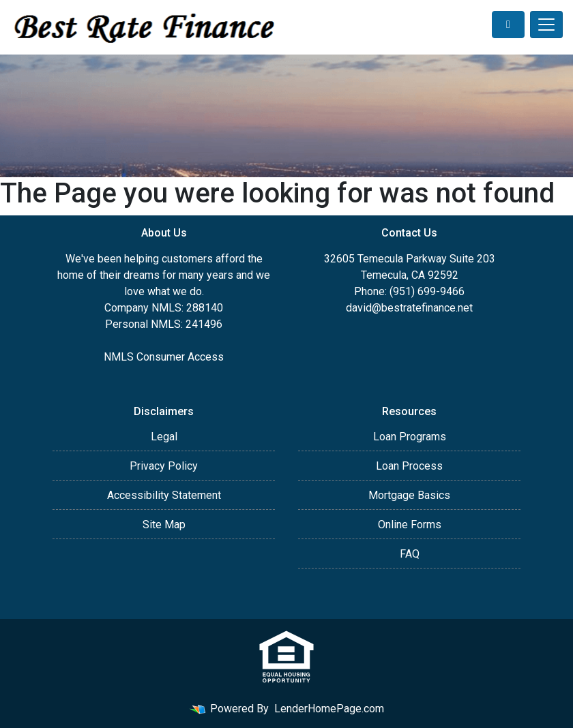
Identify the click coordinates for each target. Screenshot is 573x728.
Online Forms (410, 525)
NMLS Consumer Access (164, 357)
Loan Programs (410, 437)
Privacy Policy (164, 466)
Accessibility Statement (164, 495)
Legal (164, 437)
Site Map (164, 525)
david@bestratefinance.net (409, 308)
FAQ (410, 554)
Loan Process (409, 466)
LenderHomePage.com (329, 709)
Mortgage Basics (409, 495)
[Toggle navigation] (546, 25)
